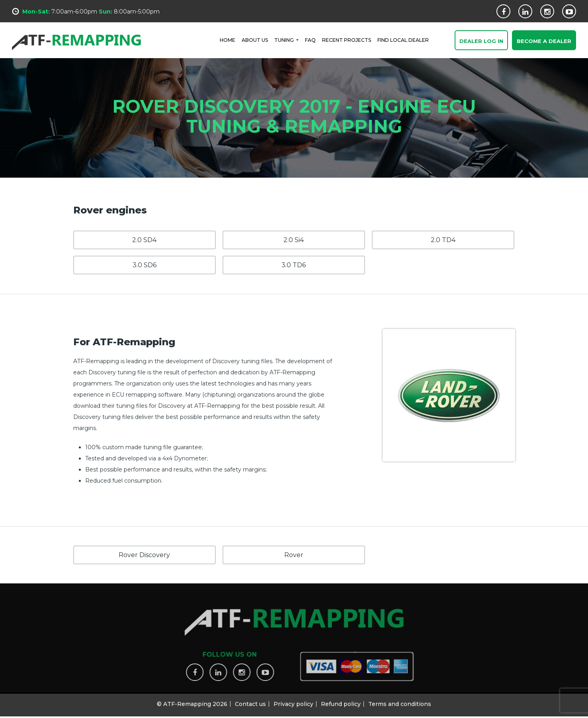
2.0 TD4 (443, 240)
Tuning (285, 40)
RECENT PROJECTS (347, 40)
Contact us (250, 700)
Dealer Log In (481, 41)
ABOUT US (255, 40)
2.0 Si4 (294, 240)
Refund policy (341, 700)
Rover (294, 555)
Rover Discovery (144, 555)
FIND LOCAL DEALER (403, 40)
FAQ (310, 40)
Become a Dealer (544, 41)
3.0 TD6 (294, 265)
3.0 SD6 (145, 265)
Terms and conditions (400, 700)
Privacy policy (293, 700)
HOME (228, 40)
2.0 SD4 (144, 240)
